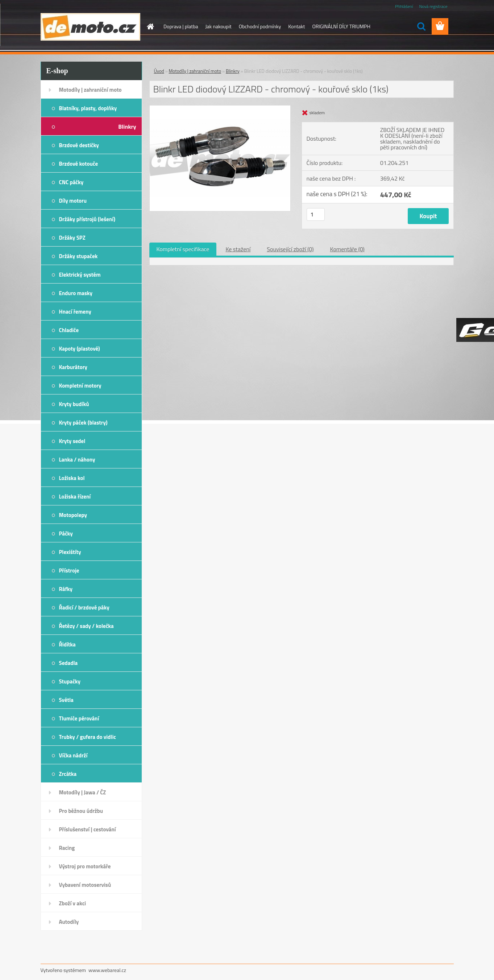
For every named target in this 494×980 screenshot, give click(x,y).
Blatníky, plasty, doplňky (88, 108)
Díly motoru (73, 201)
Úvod (159, 71)
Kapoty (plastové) (80, 349)
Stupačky (70, 681)
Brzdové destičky (79, 145)
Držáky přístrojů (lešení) (87, 219)
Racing (67, 848)
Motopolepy (73, 515)
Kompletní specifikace (183, 249)
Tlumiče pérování (79, 718)
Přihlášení (404, 6)
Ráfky (66, 589)
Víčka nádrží (73, 755)
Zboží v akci (73, 903)
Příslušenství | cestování (88, 829)
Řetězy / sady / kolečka (86, 626)
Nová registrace (433, 6)
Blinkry (127, 127)
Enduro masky (76, 293)
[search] (421, 26)
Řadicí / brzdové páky (84, 607)
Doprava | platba (181, 26)
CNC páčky (71, 182)
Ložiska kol (72, 478)
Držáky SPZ (72, 238)
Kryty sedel (72, 441)
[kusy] (316, 214)
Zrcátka (68, 774)
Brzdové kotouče (79, 164)
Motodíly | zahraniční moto (90, 90)
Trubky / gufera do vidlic (88, 737)
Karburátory (73, 367)
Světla (66, 700)
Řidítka (67, 644)
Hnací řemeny (75, 312)
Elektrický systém (80, 275)
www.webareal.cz (107, 970)
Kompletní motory (80, 386)
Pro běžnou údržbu (81, 811)
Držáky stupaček (78, 256)
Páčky (66, 534)
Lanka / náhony (77, 460)
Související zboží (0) (290, 249)
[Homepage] (150, 26)
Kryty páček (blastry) (83, 423)
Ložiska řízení (75, 497)
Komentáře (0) (347, 249)
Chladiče (69, 330)
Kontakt (296, 26)
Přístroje (69, 570)
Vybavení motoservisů (85, 885)
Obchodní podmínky (260, 26)
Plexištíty (70, 552)
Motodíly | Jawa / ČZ (83, 792)
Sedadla (69, 663)
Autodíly (69, 922)
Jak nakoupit (219, 26)
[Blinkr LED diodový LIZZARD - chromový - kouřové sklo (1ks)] (220, 108)
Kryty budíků (74, 404)
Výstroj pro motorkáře (85, 866)
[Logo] (90, 27)
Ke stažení (238, 249)
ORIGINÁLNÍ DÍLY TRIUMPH (341, 26)
